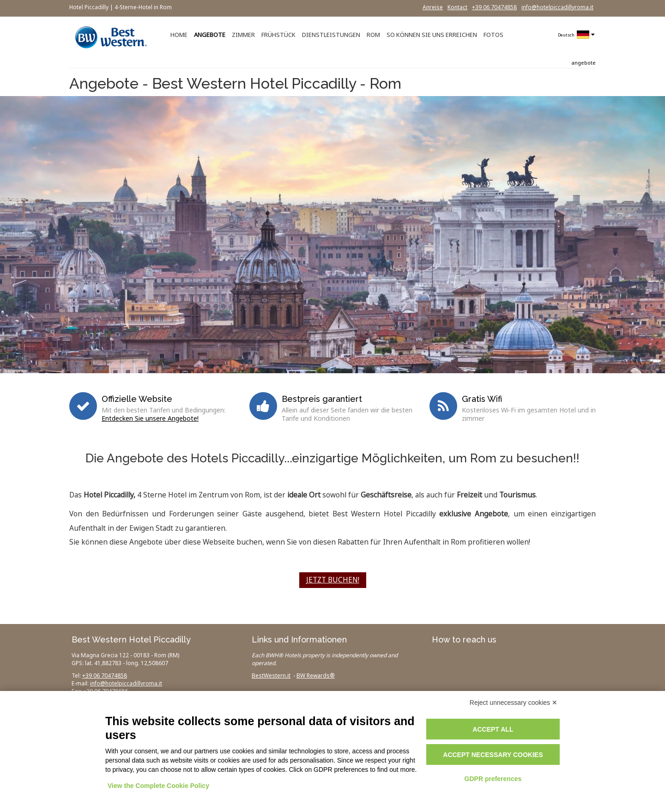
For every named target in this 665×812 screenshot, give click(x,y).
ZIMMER (243, 35)
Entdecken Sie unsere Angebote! (150, 418)
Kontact (457, 7)
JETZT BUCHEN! (333, 580)
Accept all (493, 729)
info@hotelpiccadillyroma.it (557, 7)
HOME (179, 35)
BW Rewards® (316, 676)
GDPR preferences (493, 779)
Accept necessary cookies (493, 755)
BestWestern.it (271, 676)
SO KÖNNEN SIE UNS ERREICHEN (432, 35)
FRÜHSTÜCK (278, 35)
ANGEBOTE (210, 35)
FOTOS (493, 35)
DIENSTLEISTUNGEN (331, 35)
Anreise (433, 7)
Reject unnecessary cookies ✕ (514, 703)
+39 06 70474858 (494, 7)
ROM (373, 35)
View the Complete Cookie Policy (158, 786)
